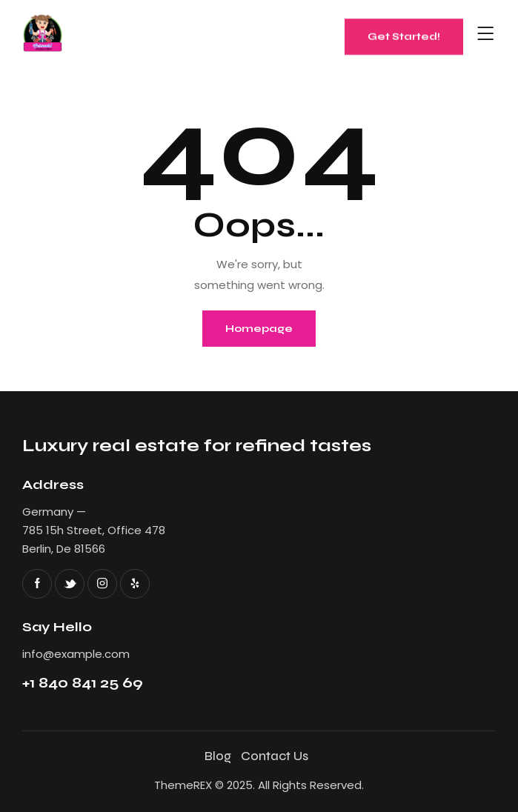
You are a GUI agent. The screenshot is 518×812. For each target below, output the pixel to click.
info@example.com (76, 654)
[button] (486, 34)
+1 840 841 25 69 (83, 683)
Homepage (259, 329)
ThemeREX (183, 785)
